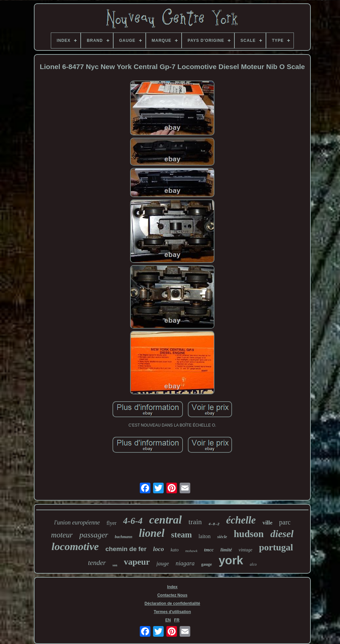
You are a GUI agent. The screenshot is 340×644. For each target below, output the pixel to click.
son (115, 565)
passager (94, 535)
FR (177, 620)
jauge (163, 563)
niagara (185, 563)
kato (175, 550)
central (165, 520)
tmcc (209, 550)
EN (168, 620)
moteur (62, 535)
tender (97, 563)
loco (159, 549)
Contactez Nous (172, 595)
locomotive (75, 546)
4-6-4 (133, 521)
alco (253, 564)
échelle (241, 520)
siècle (222, 537)
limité (226, 550)
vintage (246, 550)
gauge (207, 564)
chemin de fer (126, 549)
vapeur (137, 562)
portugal (276, 547)
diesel (282, 534)
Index (172, 587)
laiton (205, 536)
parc (285, 522)
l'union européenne (77, 523)
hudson (249, 534)
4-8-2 (214, 524)
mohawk (191, 551)
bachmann (124, 537)
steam (181, 535)
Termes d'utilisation (172, 612)
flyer (112, 523)
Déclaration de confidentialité (172, 604)
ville (267, 523)
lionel (152, 533)
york (231, 560)
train (195, 522)
